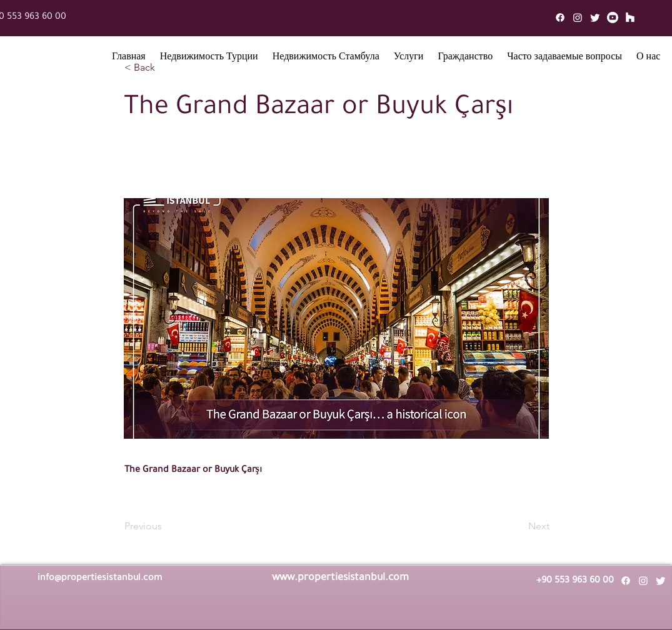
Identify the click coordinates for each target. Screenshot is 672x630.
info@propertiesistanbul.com (100, 579)
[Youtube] (613, 17)
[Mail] (630, 17)
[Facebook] (560, 17)
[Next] (518, 526)
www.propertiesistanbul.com (340, 578)
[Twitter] (595, 17)
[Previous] (166, 526)
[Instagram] (578, 17)
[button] (209, 58)
